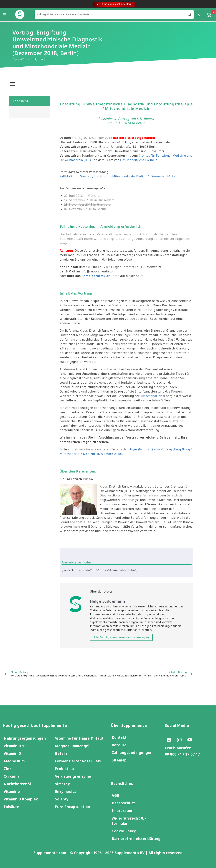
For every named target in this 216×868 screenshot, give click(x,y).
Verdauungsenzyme (73, 776)
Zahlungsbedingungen (132, 752)
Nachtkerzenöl (17, 784)
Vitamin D (13, 753)
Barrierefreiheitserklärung (136, 839)
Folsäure (11, 807)
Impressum (122, 811)
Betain (61, 753)
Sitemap (119, 760)
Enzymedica (66, 791)
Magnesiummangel (72, 746)
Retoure (119, 745)
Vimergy (63, 784)
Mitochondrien (151, 396)
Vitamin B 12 (15, 746)
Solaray (62, 799)
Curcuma (12, 776)
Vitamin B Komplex (21, 799)
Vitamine (12, 791)
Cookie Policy (124, 831)
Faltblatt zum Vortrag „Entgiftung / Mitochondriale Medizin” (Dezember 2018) (117, 176)
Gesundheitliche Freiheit (139, 160)
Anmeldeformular (96, 276)
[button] (13, 84)
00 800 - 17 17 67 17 (182, 754)
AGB (116, 795)
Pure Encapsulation (73, 807)
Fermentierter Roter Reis (78, 761)
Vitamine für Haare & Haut (79, 738)
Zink (8, 769)
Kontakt (119, 737)
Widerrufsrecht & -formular (129, 821)
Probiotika (64, 769)
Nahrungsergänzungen (25, 738)
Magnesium (14, 761)
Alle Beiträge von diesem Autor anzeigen (121, 637)
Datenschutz (123, 803)
